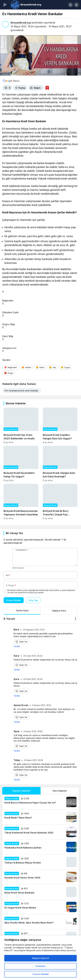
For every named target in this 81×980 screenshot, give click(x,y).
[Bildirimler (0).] (76, 5)
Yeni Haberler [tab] (60, 791)
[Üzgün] (65, 367)
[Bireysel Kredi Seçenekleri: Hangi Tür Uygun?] (21, 464)
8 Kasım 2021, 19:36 (34, 760)
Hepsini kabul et (41, 958)
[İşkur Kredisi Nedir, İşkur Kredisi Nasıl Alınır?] (40, 922)
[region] (40, 958)
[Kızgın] (9, 373)
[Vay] (52, 367)
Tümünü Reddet (40, 974)
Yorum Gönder (14, 600)
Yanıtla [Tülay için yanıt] (17, 780)
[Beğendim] (11, 367)
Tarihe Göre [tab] (22, 610)
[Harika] (26, 367)
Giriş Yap (33, 600)
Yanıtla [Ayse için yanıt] (17, 751)
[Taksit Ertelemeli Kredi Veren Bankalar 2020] (40, 832)
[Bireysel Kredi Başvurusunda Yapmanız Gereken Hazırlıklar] (21, 502)
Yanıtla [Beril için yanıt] (17, 646)
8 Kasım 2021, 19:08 (33, 731)
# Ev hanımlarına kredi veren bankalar (21, 391)
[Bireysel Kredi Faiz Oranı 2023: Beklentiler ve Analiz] (21, 425)
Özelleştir (40, 966)
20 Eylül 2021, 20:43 (33, 679)
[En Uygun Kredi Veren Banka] (40, 907)
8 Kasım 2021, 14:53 (42, 705)
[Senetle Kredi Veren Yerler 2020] (40, 877)
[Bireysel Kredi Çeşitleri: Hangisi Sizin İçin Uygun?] (60, 425)
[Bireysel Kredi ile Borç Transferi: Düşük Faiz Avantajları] (60, 502)
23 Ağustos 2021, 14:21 (34, 630)
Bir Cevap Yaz (14, 533)
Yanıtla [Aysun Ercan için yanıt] (17, 722)
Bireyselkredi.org (21, 23)
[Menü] (5, 5)
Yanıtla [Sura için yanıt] (17, 670)
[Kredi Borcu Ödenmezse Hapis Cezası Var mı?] (40, 802)
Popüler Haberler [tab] (21, 791)
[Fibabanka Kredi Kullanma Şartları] (40, 847)
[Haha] (40, 367)
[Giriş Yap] (70, 5)
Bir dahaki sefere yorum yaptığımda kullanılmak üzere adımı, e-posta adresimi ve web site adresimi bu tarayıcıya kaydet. (41, 591)
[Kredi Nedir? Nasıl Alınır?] (40, 817)
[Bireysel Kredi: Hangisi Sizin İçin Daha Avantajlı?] (60, 464)
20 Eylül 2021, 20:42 (33, 656)
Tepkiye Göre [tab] (59, 611)
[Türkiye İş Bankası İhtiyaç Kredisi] (40, 862)
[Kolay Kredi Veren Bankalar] (40, 892)
